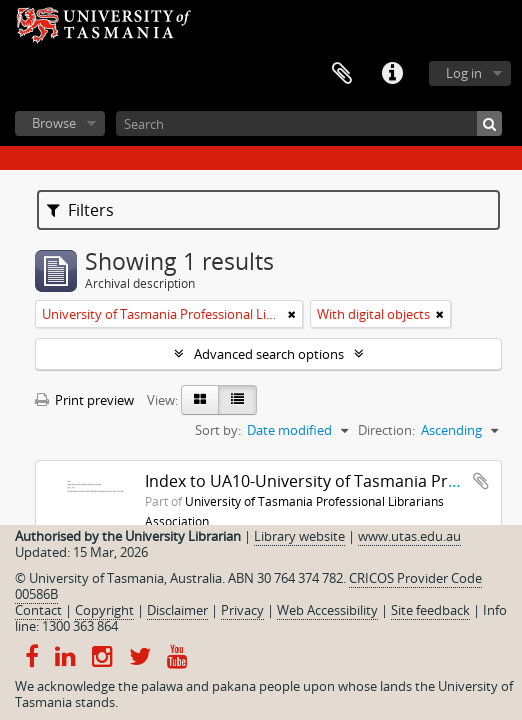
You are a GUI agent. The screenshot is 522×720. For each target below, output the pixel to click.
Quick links (392, 74)
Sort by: (218, 430)
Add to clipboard (481, 481)
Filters (80, 210)
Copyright (104, 610)
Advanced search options (269, 354)
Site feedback (430, 610)
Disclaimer (177, 610)
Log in (464, 73)
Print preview (84, 400)
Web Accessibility (327, 610)
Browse (54, 123)
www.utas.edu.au (409, 536)
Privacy (242, 610)
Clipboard (342, 74)
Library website (299, 536)
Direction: (386, 430)
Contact (38, 610)
